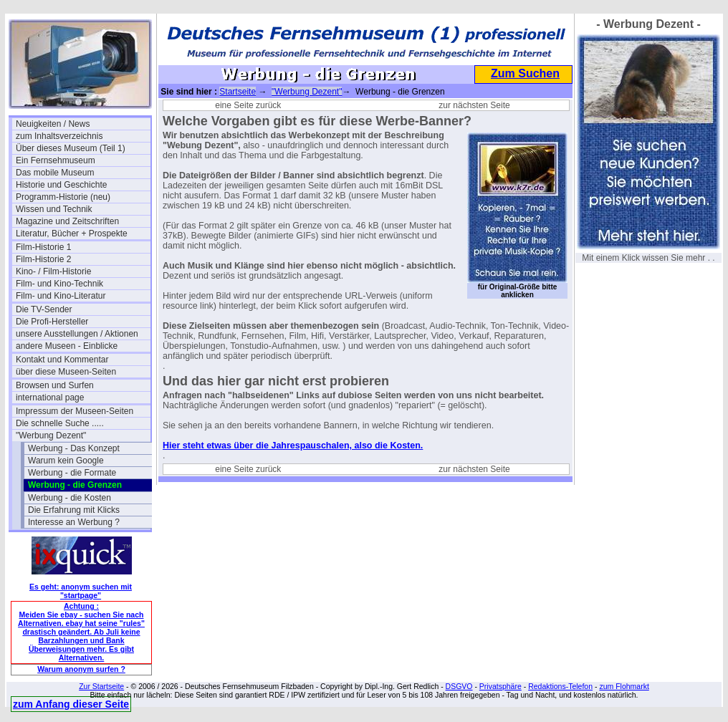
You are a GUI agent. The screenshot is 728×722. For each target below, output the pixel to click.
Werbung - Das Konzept (74, 448)
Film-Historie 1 (43, 247)
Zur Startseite (101, 686)
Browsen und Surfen (55, 385)
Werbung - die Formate (72, 473)
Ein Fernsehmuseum (56, 160)
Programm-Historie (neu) (63, 197)
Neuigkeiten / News (53, 124)
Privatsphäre (500, 686)
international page (50, 398)
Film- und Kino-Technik (59, 284)
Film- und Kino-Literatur (61, 296)
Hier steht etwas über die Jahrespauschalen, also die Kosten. (293, 446)
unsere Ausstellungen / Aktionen (77, 334)
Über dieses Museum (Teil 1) (71, 148)
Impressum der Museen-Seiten (75, 411)
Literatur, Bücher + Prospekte (72, 234)
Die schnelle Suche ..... (60, 423)
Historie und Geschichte (61, 185)
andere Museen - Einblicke (67, 346)
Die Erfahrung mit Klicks (74, 510)
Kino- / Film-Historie (53, 271)
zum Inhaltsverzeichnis (59, 136)
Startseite (238, 92)
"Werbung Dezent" (51, 435)
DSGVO (459, 686)
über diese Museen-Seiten (66, 372)
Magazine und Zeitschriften (67, 221)
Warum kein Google (66, 461)
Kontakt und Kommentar (62, 360)
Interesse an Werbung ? (74, 522)
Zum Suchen (525, 73)
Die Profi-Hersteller (52, 322)
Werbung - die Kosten (70, 498)
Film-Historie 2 (43, 259)
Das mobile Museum (55, 173)
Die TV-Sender (44, 309)
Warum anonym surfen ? (81, 669)
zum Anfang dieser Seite (71, 704)
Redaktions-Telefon (560, 686)
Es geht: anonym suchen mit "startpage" (81, 591)
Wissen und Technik (54, 209)
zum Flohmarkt (624, 686)
